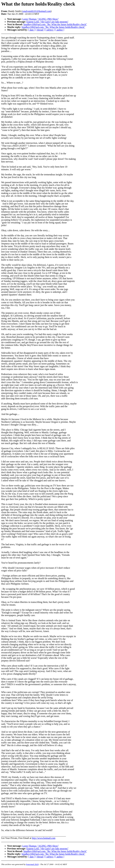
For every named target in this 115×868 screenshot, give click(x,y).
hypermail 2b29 (32, 864)
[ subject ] (50, 30)
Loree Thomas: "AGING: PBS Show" (41, 19)
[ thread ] (40, 30)
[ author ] (60, 30)
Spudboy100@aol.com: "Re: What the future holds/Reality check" (55, 24)
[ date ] (32, 30)
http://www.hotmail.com (44, 838)
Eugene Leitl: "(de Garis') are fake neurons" (48, 22)
